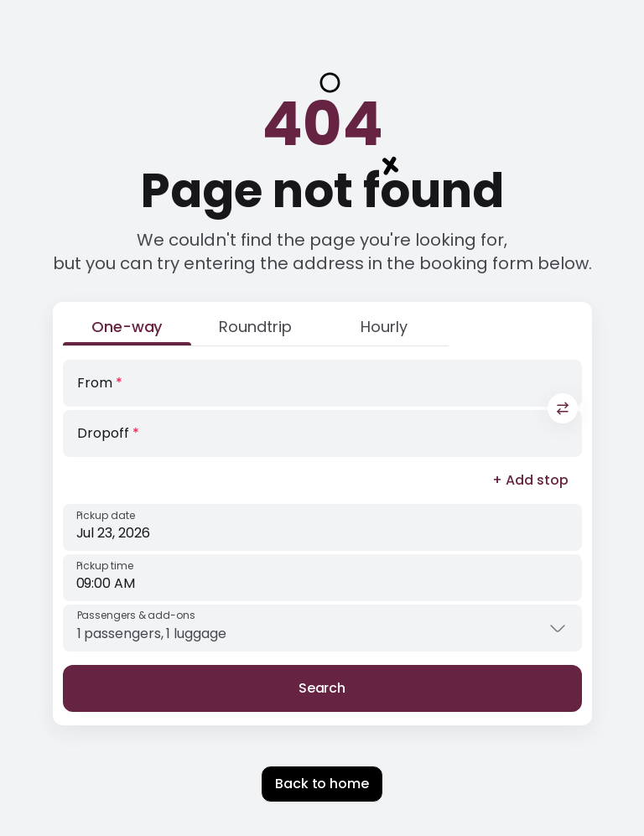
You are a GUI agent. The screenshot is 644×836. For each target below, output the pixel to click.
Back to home (322, 784)
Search (322, 688)
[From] (322, 383)
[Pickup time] (322, 578)
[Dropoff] (322, 434)
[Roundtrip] (255, 330)
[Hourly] (384, 330)
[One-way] (127, 330)
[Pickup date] (322, 527)
